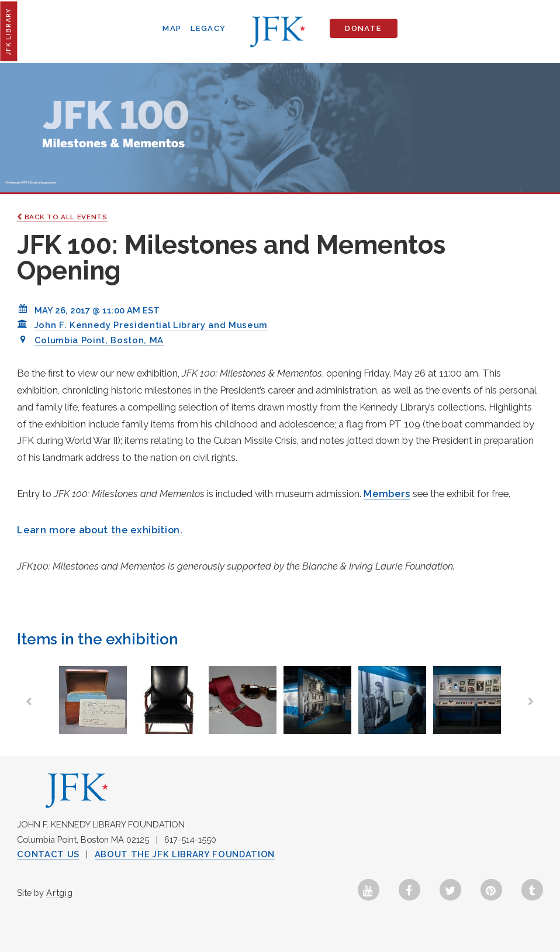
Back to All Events (62, 217)
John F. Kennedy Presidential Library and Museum (151, 325)
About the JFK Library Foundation (185, 854)
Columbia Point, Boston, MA (99, 340)
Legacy (208, 28)
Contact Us (48, 854)
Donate (363, 28)
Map (172, 28)
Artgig (59, 893)
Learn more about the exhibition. (100, 530)
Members (387, 494)
